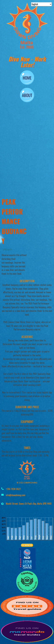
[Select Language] (41, 4)
